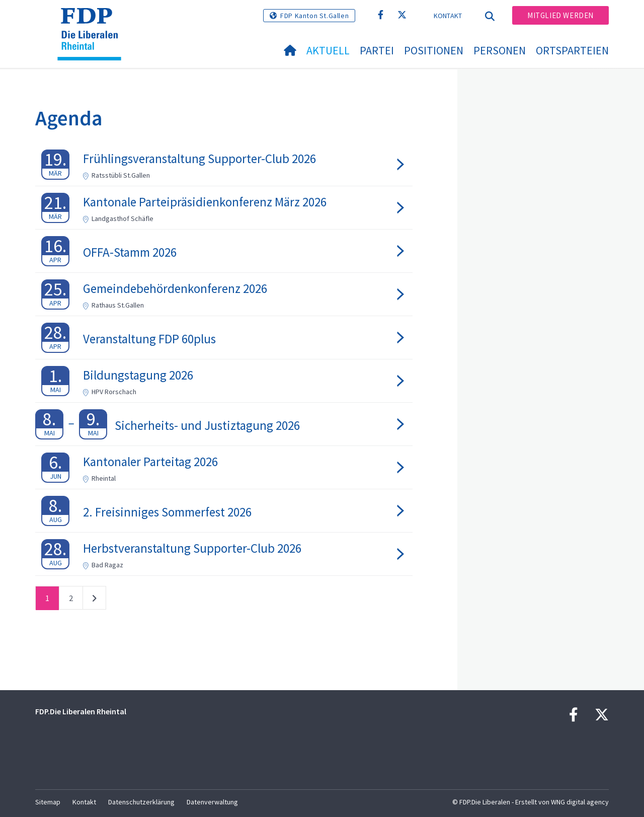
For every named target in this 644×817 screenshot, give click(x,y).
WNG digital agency (580, 802)
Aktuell (328, 50)
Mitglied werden (560, 15)
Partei (377, 50)
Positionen (434, 50)
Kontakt (448, 16)
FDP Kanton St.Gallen (314, 16)
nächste (94, 600)
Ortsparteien (572, 50)
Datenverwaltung (212, 802)
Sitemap (48, 802)
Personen (500, 50)
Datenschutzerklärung (141, 802)
